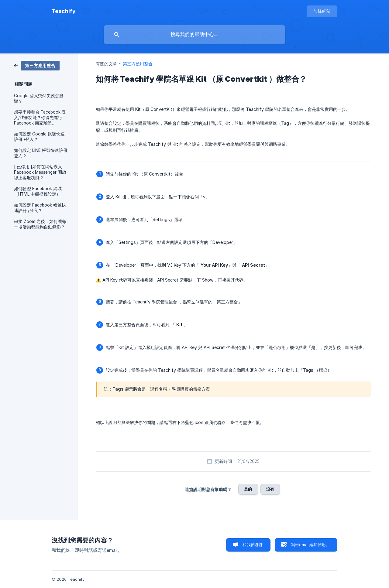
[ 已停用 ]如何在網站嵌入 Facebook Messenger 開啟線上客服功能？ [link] (40, 172)
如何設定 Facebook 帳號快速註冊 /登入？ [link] (40, 208)
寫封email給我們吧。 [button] (310, 545)
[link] (37, 65)
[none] (64, 11)
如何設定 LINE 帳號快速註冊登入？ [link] (41, 153)
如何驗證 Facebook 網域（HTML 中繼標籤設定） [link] (38, 191)
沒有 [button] (270, 489)
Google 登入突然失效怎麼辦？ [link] (39, 98)
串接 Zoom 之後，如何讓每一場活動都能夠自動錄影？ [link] (40, 224)
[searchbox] (194, 35)
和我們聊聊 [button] (253, 545)
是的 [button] (248, 489)
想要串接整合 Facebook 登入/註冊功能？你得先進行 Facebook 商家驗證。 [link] (40, 118)
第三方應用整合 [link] (138, 64)
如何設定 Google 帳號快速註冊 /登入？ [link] (39, 137)
